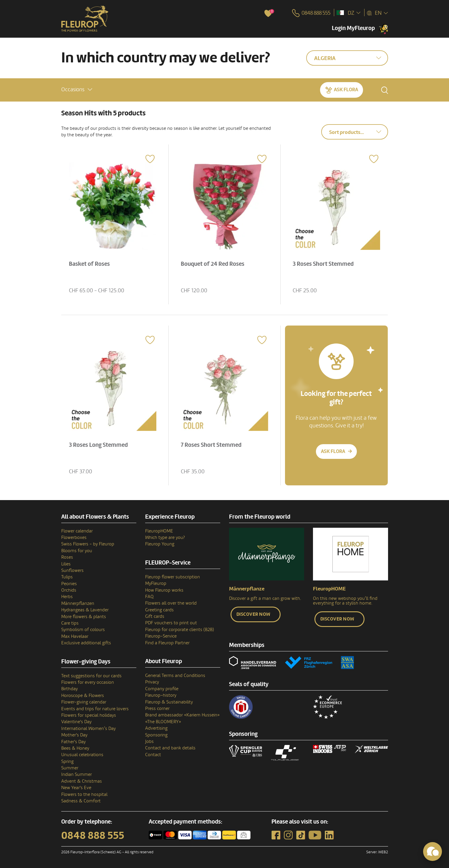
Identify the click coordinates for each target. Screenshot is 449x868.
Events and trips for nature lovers (95, 709)
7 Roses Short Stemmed (211, 445)
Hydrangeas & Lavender (85, 610)
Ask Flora (346, 90)
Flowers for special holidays (89, 715)
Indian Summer (77, 774)
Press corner (157, 708)
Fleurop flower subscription (173, 577)
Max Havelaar (75, 636)
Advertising (156, 728)
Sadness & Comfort (81, 801)
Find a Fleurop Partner (167, 643)
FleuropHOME (159, 531)
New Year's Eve (76, 788)
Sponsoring (156, 735)
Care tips (70, 623)
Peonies (69, 584)
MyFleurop (156, 583)
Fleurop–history (161, 695)
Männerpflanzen (78, 603)
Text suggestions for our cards (91, 676)
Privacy (152, 682)
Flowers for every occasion (88, 682)
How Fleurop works (164, 590)
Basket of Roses (89, 264)
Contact (153, 755)
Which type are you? (165, 537)
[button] (77, 90)
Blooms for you (77, 551)
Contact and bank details (170, 748)
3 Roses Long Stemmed (98, 445)
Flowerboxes (74, 537)
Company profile (162, 689)
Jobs (149, 741)
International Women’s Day (88, 728)
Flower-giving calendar (84, 702)
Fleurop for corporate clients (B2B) (180, 630)
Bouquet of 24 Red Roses (213, 264)
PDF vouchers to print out (171, 623)
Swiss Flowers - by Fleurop (88, 544)
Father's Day (73, 742)
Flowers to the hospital (84, 794)
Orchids (69, 590)
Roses (67, 557)
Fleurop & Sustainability (169, 702)
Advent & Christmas (82, 781)
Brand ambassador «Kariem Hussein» (182, 715)
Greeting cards (159, 610)
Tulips (67, 577)
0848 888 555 (93, 836)
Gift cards (155, 616)
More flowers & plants (84, 617)
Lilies (66, 564)
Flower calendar (77, 531)
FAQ (149, 597)
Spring (67, 761)
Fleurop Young (160, 544)
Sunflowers (72, 570)
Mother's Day (74, 735)
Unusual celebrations (82, 755)
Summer (70, 768)
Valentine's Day (76, 722)
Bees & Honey (75, 748)
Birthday (69, 689)
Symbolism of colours (83, 630)
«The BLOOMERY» (163, 722)
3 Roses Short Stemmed (323, 264)
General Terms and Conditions (175, 676)
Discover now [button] (254, 614)
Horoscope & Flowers (83, 696)
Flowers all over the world (171, 603)
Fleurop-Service (161, 636)
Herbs (67, 597)
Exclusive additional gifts (86, 643)
